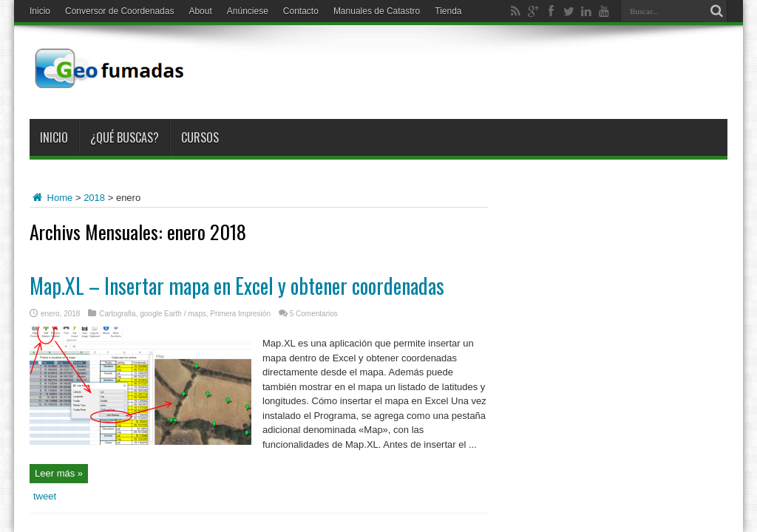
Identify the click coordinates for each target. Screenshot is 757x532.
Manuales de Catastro (377, 11)
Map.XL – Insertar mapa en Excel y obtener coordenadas (237, 286)
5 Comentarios (314, 314)
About (200, 11)
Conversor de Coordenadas (119, 11)
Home (51, 198)
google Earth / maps (173, 314)
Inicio (40, 11)
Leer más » (59, 473)
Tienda (448, 11)
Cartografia (117, 314)
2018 (94, 198)
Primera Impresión (240, 314)
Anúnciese (248, 11)
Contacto (301, 11)
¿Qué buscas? (125, 137)
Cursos (200, 137)
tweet (45, 496)
